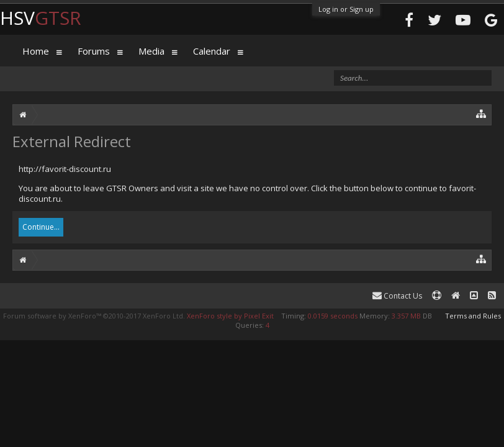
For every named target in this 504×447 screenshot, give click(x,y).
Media (151, 51)
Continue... (41, 227)
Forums (94, 51)
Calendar (212, 51)
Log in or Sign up (346, 9)
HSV (41, 18)
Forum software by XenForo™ (94, 316)
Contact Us (397, 296)
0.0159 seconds (333, 316)
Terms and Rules (473, 316)
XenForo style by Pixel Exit (230, 316)
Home (36, 51)
